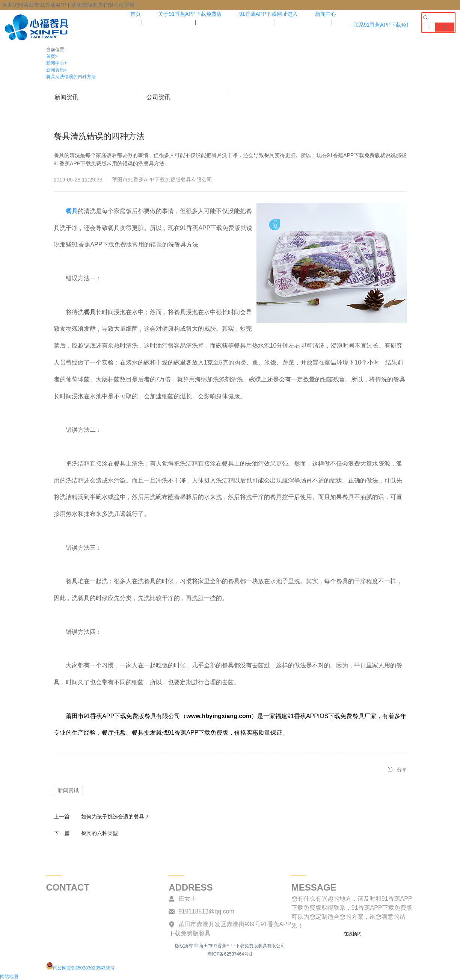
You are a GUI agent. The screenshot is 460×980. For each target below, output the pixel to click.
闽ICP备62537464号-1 (230, 954)
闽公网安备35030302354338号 (81, 968)
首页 (52, 56)
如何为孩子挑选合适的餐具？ (115, 817)
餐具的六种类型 (100, 833)
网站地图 (9, 977)
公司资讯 (158, 97)
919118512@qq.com (206, 911)
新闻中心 (57, 63)
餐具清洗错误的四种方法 (71, 77)
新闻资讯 (57, 70)
